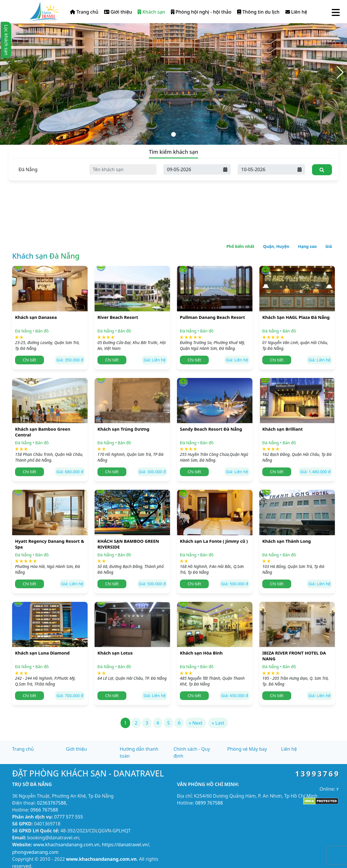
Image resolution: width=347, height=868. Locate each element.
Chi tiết (29, 360)
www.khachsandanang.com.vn (66, 845)
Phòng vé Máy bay (247, 749)
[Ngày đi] (266, 169)
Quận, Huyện (276, 246)
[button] (340, 72)
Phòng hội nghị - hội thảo (201, 12)
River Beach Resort (118, 317)
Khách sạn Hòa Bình (201, 653)
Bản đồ (42, 331)
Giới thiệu (118, 12)
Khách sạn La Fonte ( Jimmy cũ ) (214, 541)
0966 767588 (44, 810)
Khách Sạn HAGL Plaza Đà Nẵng (296, 317)
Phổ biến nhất (240, 246)
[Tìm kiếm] (322, 170)
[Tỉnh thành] (49, 169)
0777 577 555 (69, 817)
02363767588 (52, 803)
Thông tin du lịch (258, 12)
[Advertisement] (173, 188)
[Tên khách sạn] (123, 169)
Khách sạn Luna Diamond (42, 653)
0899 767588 (209, 803)
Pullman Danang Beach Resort (212, 317)
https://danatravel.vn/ (125, 845)
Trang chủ (84, 12)
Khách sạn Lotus (115, 653)
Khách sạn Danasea (36, 317)
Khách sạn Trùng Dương (123, 429)
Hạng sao (307, 246)
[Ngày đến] (192, 169)
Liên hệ (296, 12)
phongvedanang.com (35, 852)
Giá (329, 246)
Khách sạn (151, 12)
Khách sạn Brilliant (283, 429)
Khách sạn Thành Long (287, 541)
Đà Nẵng (23, 331)
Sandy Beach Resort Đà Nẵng (211, 429)
